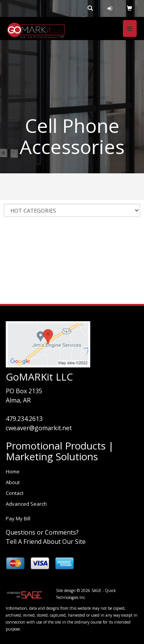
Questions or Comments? (42, 532)
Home (13, 471)
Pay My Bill (18, 518)
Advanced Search (26, 504)
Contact (15, 493)
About (13, 482)
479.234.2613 (24, 419)
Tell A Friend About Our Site (46, 542)
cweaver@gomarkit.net (39, 428)
